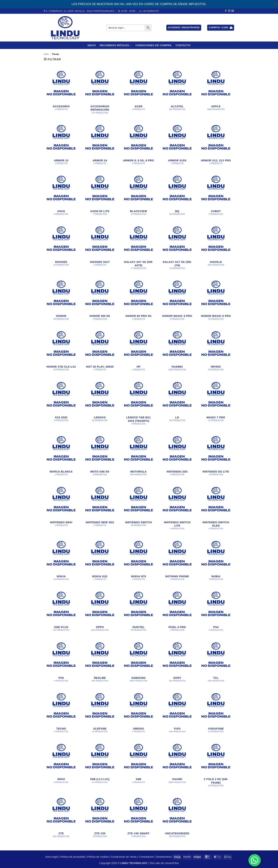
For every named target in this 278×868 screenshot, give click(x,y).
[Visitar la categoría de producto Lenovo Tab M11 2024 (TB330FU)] (138, 404)
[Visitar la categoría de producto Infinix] (216, 351)
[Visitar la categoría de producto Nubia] (216, 561)
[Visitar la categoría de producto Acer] (138, 93)
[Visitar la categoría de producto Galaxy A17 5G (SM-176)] (177, 248)
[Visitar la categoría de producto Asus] (61, 196)
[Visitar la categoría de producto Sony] (177, 662)
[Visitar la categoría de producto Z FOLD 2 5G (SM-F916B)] (216, 766)
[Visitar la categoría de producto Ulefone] (100, 713)
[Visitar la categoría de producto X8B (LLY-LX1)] (100, 766)
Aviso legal (51, 857)
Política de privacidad (72, 857)
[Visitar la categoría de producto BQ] (177, 196)
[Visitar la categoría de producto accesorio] (61, 93)
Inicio (92, 45)
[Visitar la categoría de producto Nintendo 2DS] (177, 456)
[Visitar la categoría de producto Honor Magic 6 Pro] (216, 301)
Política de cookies (98, 857)
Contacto (183, 45)
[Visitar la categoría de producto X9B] (138, 766)
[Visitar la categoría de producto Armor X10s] (177, 145)
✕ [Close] (275, 4)
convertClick (172, 863)
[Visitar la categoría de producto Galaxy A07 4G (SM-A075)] (138, 248)
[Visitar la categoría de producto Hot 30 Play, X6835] (100, 351)
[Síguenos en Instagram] (229, 11)
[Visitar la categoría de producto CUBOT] (216, 196)
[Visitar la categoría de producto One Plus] (61, 612)
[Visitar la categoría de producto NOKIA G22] (100, 561)
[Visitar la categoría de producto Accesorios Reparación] (100, 93)
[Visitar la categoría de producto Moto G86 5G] (100, 456)
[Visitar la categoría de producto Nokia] (61, 561)
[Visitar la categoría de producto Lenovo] (100, 404)
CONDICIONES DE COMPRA (154, 45)
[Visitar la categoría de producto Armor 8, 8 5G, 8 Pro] (138, 145)
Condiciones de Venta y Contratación (132, 857)
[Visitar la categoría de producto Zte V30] (100, 818)
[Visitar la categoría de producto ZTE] (61, 818)
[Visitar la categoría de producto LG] (177, 404)
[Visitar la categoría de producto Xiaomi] (177, 766)
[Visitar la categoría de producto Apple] (216, 93)
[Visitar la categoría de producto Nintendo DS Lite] (216, 456)
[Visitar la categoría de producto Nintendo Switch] (138, 508)
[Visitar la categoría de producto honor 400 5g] (100, 301)
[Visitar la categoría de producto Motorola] (138, 456)
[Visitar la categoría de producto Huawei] (177, 351)
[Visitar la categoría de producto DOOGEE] (61, 248)
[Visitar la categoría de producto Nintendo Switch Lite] (177, 508)
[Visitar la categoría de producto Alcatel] (177, 93)
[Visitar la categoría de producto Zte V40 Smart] (138, 818)
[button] (184, 28)
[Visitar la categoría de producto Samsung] (138, 662)
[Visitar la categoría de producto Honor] (61, 301)
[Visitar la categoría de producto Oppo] (100, 612)
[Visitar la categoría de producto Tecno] (61, 713)
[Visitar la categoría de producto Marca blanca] (61, 456)
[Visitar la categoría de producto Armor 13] (61, 145)
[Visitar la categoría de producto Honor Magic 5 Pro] (177, 301)
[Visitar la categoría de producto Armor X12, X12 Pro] (216, 145)
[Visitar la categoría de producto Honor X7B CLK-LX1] (61, 351)
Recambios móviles (116, 45)
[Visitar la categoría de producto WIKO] (61, 766)
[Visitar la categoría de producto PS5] (61, 662)
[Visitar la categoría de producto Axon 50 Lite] (100, 196)
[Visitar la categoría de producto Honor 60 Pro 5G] (138, 301)
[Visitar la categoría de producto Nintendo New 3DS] (100, 508)
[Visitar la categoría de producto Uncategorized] (177, 818)
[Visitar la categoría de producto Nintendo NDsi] (61, 508)
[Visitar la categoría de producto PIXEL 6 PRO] (177, 612)
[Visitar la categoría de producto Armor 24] (100, 145)
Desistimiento (164, 857)
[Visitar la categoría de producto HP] (138, 351)
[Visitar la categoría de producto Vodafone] (216, 713)
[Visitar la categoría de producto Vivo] (177, 713)
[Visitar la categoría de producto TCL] (216, 662)
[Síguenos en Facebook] (226, 11)
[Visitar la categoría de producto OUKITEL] (138, 612)
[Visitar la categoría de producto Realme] (100, 662)
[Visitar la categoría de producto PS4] (216, 612)
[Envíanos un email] (233, 11)
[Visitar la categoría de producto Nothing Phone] (177, 561)
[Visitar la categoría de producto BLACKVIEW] (138, 196)
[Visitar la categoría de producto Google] (216, 248)
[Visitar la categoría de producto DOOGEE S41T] (100, 248)
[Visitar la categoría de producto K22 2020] (61, 404)
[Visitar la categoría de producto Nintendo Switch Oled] (216, 508)
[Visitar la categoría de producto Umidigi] (138, 713)
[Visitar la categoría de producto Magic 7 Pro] (216, 404)
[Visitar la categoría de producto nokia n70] (138, 561)
